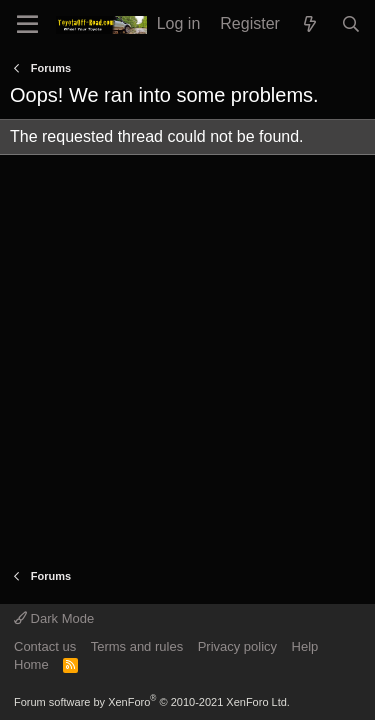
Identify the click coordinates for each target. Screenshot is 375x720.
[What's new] (310, 24)
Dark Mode (54, 618)
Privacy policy (237, 646)
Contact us (45, 646)
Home (31, 664)
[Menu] (27, 25)
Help (305, 646)
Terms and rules (137, 646)
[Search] (350, 24)
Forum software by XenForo (152, 702)
